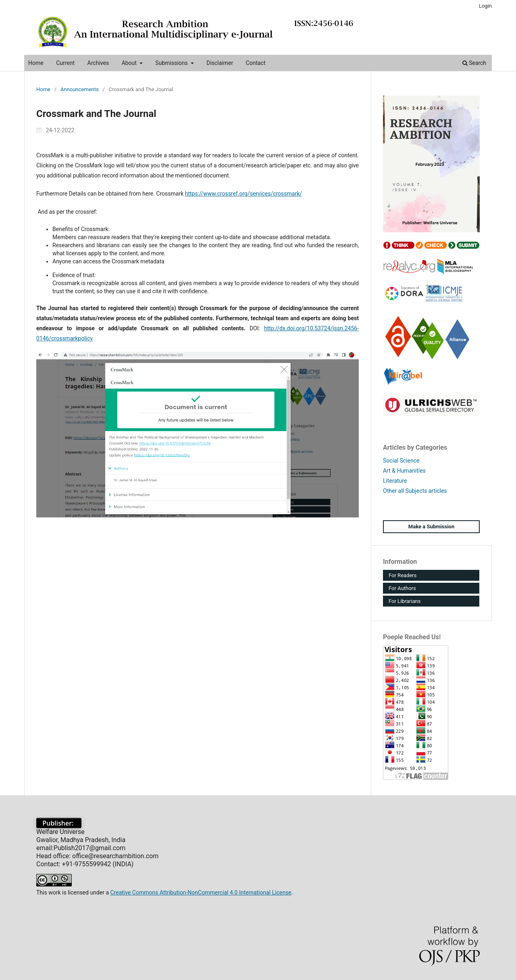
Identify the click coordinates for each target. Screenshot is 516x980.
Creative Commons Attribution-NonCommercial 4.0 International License (201, 892)
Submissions (172, 63)
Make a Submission (431, 526)
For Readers (403, 575)
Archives (98, 63)
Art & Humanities (404, 471)
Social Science (401, 461)
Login (485, 6)
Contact (256, 63)
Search (474, 63)
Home (36, 63)
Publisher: (59, 823)
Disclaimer (220, 63)
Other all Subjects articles (415, 491)
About (130, 63)
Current (65, 63)
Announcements (80, 89)
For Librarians (405, 601)
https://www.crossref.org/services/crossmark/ (243, 194)
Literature (395, 481)
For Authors (402, 588)
